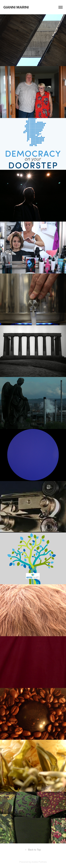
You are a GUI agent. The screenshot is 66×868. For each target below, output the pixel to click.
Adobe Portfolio (39, 862)
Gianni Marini (16, 7)
